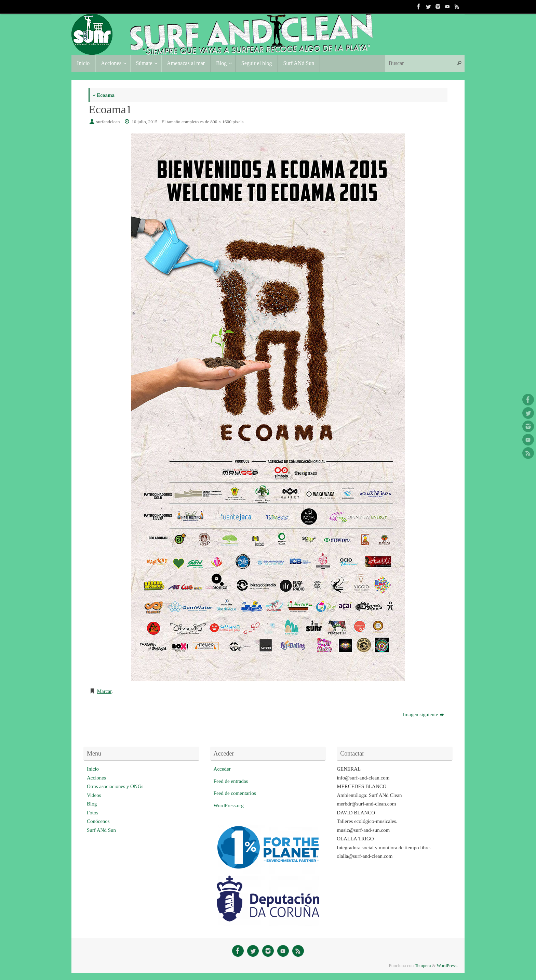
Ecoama (104, 95)
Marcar (104, 691)
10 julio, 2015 (144, 122)
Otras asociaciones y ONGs (115, 786)
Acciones (96, 778)
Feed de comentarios (235, 793)
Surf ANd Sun (101, 830)
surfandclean (108, 122)
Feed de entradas (231, 781)
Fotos (92, 813)
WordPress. (447, 965)
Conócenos (98, 821)
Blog (92, 804)
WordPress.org (229, 805)
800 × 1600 (221, 122)
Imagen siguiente (424, 714)
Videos (94, 795)
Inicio (93, 769)
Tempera (423, 965)
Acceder (222, 769)
